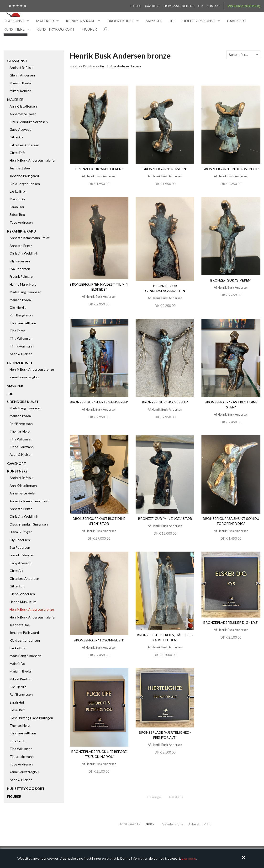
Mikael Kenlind (20, 91)
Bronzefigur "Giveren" (231, 280)
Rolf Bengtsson (21, 315)
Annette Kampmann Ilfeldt (30, 238)
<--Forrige (153, 797)
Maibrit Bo (17, 199)
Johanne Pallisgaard (24, 176)
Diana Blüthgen (21, 532)
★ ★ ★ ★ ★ (18, 6)
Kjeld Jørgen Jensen (25, 184)
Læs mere (189, 858)
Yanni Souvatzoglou (24, 377)
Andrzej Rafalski (21, 68)
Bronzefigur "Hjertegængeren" (99, 402)
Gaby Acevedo (21, 129)
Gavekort (152, 6)
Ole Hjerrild (18, 307)
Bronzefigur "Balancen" (165, 169)
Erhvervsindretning (179, 6)
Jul (173, 21)
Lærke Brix (17, 191)
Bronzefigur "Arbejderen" (99, 169)
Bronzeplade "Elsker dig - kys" (231, 622)
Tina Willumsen (21, 338)
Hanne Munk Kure (23, 284)
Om (201, 6)
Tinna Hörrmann (22, 346)
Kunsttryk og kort (55, 29)
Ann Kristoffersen (23, 106)
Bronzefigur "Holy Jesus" (165, 402)
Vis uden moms (173, 824)
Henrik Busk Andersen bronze (32, 369)
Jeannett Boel (20, 168)
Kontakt (213, 6)
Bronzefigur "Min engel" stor (165, 518)
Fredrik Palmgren (22, 276)
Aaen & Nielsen (21, 354)
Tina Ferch (17, 331)
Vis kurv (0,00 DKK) (244, 6)
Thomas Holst (20, 431)
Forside (136, 6)
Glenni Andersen (22, 75)
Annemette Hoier (23, 114)
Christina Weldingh (24, 253)
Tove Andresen (21, 222)
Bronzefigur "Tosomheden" (99, 640)
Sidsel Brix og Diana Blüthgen (31, 718)
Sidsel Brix (17, 214)
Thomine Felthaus (23, 323)
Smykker (154, 21)
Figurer (89, 29)
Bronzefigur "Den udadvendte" (231, 169)
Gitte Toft (17, 153)
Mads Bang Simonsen (25, 292)
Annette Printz (21, 246)
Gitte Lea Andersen (24, 145)
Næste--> (177, 797)
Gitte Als (16, 137)
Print (207, 824)
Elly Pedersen (20, 261)
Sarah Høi (17, 207)
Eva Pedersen (20, 269)
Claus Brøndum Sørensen (29, 122)
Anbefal (194, 824)
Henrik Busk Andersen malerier (33, 160)
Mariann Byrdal (21, 83)
